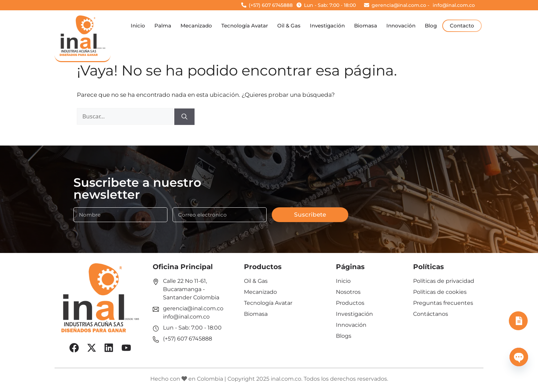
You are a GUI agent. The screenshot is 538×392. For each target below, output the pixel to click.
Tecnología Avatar (245, 26)
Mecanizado (196, 26)
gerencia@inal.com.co (193, 308)
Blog (431, 26)
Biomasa (366, 26)
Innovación (401, 26)
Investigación (327, 26)
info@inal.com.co (186, 317)
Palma (163, 26)
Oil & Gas (289, 26)
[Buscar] (184, 117)
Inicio (138, 26)
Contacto (462, 26)
